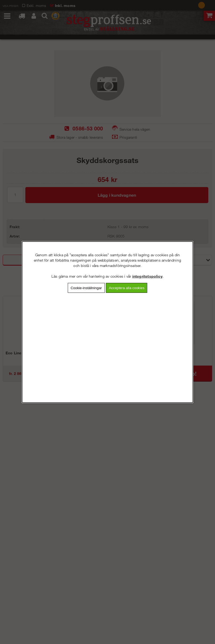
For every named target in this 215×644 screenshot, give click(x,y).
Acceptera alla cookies (127, 288)
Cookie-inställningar (86, 288)
